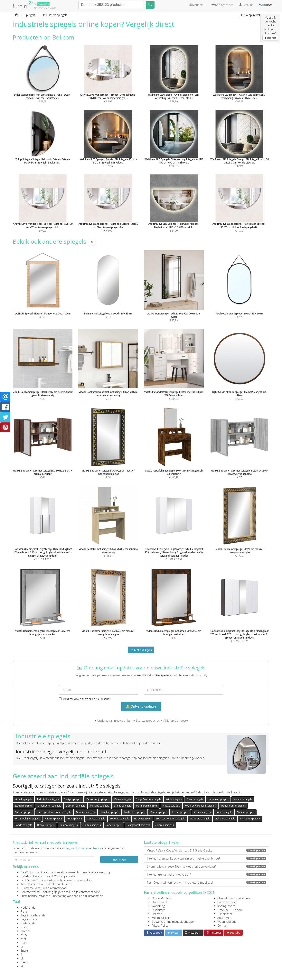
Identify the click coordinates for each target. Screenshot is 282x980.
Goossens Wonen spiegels (170, 819)
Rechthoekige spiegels (27, 819)
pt (22, 947)
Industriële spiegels (48, 799)
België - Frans (29, 919)
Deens (25, 962)
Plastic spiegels (159, 812)
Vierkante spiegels (250, 819)
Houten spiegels (92, 825)
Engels (25, 951)
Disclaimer (158, 910)
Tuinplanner (225, 914)
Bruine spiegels (122, 806)
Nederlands (28, 908)
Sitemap (157, 914)
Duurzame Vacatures (34, 888)
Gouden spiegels (85, 812)
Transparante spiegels (233, 806)
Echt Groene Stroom (34, 880)
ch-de (24, 935)
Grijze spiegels (142, 819)
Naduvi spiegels (53, 819)
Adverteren (224, 918)
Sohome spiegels (120, 819)
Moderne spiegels (200, 819)
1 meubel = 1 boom (230, 910)
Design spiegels (73, 799)
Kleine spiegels (123, 799)
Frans (24, 911)
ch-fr (23, 939)
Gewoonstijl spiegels (98, 799)
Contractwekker (30, 892)
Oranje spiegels (46, 825)
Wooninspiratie (227, 922)
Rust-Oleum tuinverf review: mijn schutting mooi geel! (207, 883)
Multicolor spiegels (135, 812)
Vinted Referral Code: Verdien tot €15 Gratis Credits (207, 850)
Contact (222, 926)
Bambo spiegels (69, 825)
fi (21, 954)
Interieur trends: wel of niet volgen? (207, 874)
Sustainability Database (35, 896)
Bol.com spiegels (75, 806)
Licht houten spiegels (49, 806)
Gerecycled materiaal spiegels (54, 812)
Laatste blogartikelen (162, 842)
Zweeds (26, 931)
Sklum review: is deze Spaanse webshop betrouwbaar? (207, 866)
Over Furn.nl (159, 902)
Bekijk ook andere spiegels (54, 241)
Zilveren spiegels (164, 825)
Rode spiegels (114, 825)
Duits (24, 943)
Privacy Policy (160, 926)
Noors (24, 927)
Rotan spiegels (224, 812)
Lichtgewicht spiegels (138, 825)
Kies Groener (29, 884)
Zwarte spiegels (96, 819)
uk (22, 958)
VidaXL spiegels (23, 799)
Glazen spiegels (24, 812)
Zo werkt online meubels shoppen (174, 922)
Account (246, 5)
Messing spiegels (99, 806)
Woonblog (158, 906)
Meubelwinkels (161, 918)
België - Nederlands (33, 915)
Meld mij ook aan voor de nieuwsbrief (85, 699)
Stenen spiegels (202, 812)
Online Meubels (162, 898)
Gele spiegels (75, 819)
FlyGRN (25, 876)
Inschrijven (119, 859)
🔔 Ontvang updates (141, 706)
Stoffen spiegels (24, 806)
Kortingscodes (226, 906)
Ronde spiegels (23, 825)
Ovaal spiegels (195, 799)
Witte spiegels (174, 799)
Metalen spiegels (243, 799)
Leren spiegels (180, 812)
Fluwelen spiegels (110, 812)
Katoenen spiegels (218, 799)
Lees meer (270, 38)
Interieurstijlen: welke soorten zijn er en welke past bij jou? (207, 858)
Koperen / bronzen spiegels (200, 806)
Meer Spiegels (141, 650)
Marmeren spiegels (147, 806)
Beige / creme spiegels (148, 799)
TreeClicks (27, 872)
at (22, 966)
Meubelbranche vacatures (234, 898)
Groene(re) (43, 4)
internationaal (58, 888)
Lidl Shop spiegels (225, 819)
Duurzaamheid (227, 902)
